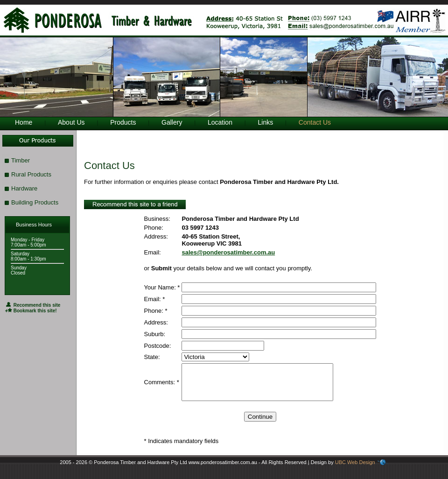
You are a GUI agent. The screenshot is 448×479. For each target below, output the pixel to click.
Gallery (172, 122)
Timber (21, 160)
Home (24, 122)
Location (220, 122)
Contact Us (315, 122)
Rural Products (31, 174)
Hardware (24, 188)
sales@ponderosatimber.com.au (228, 252)
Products (123, 122)
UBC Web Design (355, 469)
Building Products (35, 202)
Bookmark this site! (31, 311)
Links (266, 122)
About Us (71, 122)
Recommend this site (33, 305)
